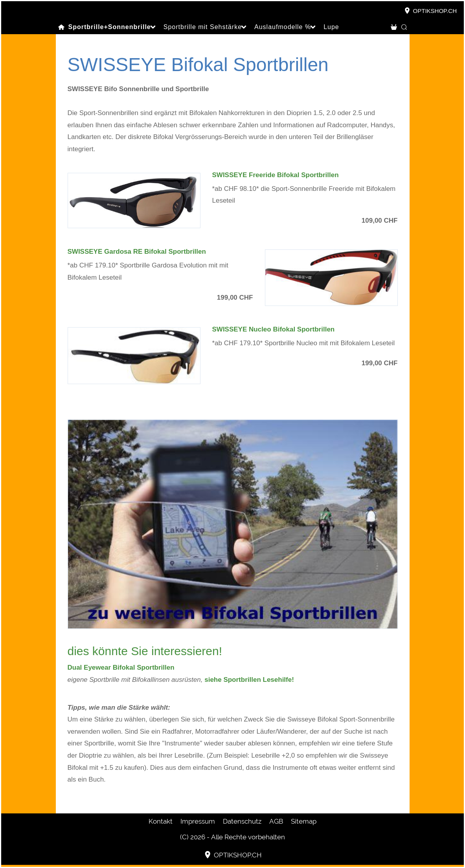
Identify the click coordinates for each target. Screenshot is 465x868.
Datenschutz (242, 821)
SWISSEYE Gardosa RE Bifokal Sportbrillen (137, 252)
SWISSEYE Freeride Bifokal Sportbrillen (276, 175)
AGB (276, 821)
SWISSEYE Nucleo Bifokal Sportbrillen (274, 329)
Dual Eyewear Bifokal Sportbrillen (121, 667)
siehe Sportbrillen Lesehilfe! (249, 680)
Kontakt (161, 821)
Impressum (198, 821)
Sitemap (304, 821)
